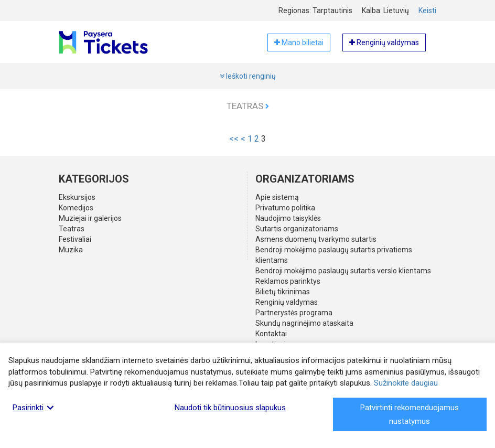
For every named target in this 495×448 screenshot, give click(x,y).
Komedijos (76, 208)
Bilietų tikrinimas (283, 292)
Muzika (71, 250)
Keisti (427, 10)
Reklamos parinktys (288, 281)
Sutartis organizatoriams (297, 229)
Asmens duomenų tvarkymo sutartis (316, 239)
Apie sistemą (277, 197)
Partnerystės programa (294, 313)
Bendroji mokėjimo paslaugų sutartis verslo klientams (343, 271)
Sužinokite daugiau (406, 383)
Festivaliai (75, 239)
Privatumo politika (285, 208)
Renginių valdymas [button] (384, 42)
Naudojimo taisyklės (288, 218)
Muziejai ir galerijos (90, 218)
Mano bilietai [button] (299, 42)
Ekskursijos (77, 197)
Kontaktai (271, 334)
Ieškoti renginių (248, 76)
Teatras (248, 106)
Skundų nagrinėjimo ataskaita (304, 323)
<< (234, 139)
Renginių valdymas (287, 302)
